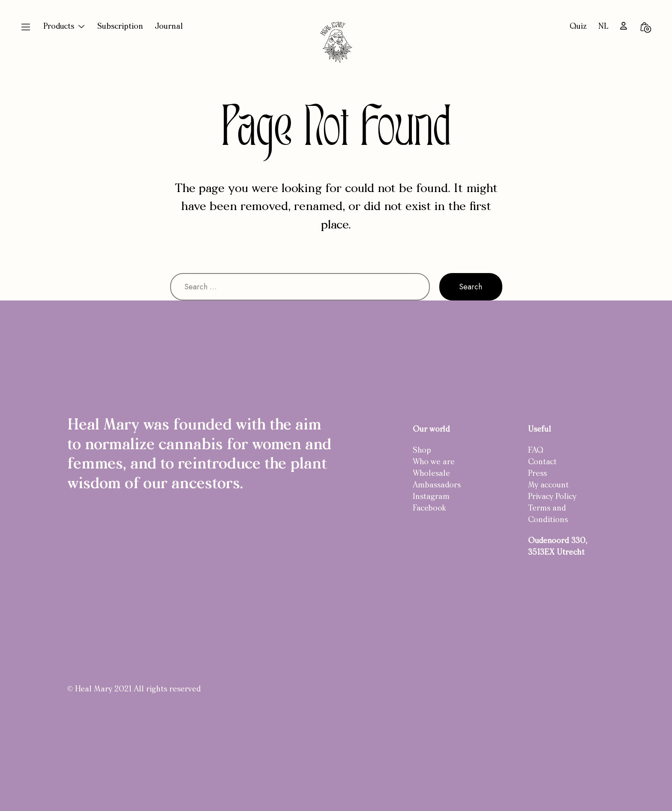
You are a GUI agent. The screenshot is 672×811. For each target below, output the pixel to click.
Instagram (431, 497)
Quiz (578, 27)
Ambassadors (437, 485)
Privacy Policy (552, 497)
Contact (542, 462)
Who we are (434, 462)
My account (548, 485)
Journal (169, 27)
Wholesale (431, 474)
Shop (422, 451)
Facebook (429, 509)
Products (59, 27)
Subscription (120, 27)
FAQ (536, 451)
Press (537, 474)
